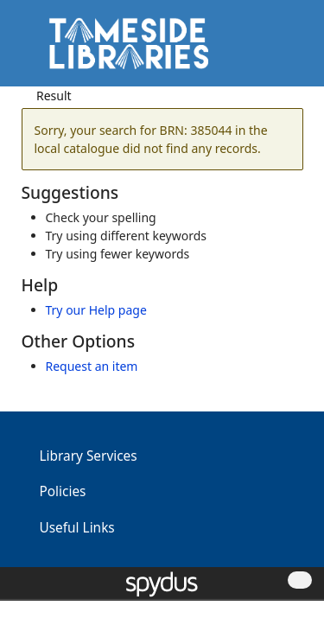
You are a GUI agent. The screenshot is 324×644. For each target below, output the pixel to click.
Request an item (92, 366)
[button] (264, 50)
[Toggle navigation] (285, 50)
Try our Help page (96, 310)
